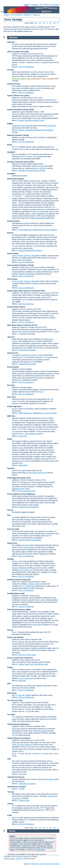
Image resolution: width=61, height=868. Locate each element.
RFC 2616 (22, 332)
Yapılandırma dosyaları (21, 126)
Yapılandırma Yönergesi (17, 787)
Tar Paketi (11, 715)
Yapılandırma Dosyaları (27, 350)
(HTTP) (34, 325)
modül (40, 168)
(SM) (23, 593)
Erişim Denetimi (14, 221)
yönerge (50, 126)
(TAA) (20, 700)
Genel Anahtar (13, 253)
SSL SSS (22, 655)
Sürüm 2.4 (36, 15)
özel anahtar (27, 586)
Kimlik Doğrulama (14, 406)
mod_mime (23, 436)
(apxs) (27, 96)
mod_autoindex (33, 79)
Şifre (9, 684)
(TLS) (41, 54)
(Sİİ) (29, 580)
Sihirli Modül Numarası (16, 610)
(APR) (32, 110)
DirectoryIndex (19, 79)
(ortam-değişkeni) (28, 494)
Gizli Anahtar (12, 279)
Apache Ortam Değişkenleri (29, 507)
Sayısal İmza (12, 543)
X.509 (9, 815)
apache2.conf (12, 353)
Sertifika (10, 559)
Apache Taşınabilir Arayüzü (18, 110)
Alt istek (10, 70)
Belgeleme (27, 15)
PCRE (34, 214)
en (40, 23)
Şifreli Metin (12, 693)
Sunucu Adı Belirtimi (15, 637)
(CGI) (29, 478)
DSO (54, 100)
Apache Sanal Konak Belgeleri (30, 540)
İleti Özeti (11, 385)
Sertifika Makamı (30, 547)
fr (47, 23)
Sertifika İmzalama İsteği (17, 580)
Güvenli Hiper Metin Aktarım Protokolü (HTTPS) (26, 291)
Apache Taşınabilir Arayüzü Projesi (31, 120)
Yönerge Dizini (24, 800)
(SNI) (40, 639)
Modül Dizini (23, 465)
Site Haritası (55, 4)
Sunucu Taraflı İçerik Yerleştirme (20, 658)
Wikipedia (39, 218)
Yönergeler (35, 4)
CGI (35, 246)
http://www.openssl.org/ (37, 473)
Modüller (27, 4)
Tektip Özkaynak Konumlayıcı (19, 738)
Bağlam (10, 124)
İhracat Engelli (13, 367)
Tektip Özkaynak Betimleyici (18, 724)
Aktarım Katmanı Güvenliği (18, 52)
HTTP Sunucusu (16, 15)
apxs (31, 107)
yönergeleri (50, 779)
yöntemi (30, 156)
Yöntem (10, 804)
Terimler (47, 4)
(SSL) (39, 309)
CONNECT (11, 152)
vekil (52, 399)
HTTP (17, 147)
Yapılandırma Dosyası (16, 777)
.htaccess (11, 337)
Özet (9, 515)
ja (51, 23)
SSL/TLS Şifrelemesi (26, 67)
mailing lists (40, 850)
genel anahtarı (24, 570)
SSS (41, 4)
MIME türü (11, 416)
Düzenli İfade (12, 179)
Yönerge (22, 789)
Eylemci (10, 233)
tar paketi (26, 461)
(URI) (43, 726)
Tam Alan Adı (12, 700)
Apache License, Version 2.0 (13, 859)
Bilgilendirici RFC (19, 489)
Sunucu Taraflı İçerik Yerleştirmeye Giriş (33, 664)
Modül (14, 100)
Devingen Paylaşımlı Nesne (18, 162)
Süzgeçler (22, 681)
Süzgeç (10, 667)
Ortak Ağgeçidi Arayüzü (17, 478)
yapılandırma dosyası (29, 355)
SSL (24, 300)
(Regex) (21, 179)
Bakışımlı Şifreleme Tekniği (18, 135)
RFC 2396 (42, 731)
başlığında (33, 434)
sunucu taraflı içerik (26, 678)
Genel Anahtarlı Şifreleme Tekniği (24, 256)
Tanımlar (13, 37)
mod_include (48, 79)
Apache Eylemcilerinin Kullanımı (30, 250)
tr (58, 23)
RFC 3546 (32, 655)
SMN (28, 610)
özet (42, 392)
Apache (6, 15)
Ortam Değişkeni (14, 494)
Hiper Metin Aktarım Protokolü (19, 325)
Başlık (10, 145)
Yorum (12, 831)
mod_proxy (23, 774)
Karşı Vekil (11, 397)
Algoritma (11, 42)
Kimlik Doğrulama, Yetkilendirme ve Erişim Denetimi (38, 230)
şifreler (38, 88)
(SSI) (38, 660)
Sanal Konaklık (13, 529)
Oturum (10, 510)
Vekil (9, 759)
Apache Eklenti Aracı (15, 96)
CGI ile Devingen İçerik (27, 491)
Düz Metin (11, 174)
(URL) (42, 740)
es (44, 23)
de (36, 23)
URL (14, 735)
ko (54, 23)
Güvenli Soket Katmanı (16, 307)
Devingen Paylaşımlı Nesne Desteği (32, 170)
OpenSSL (11, 468)
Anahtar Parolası (14, 84)
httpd (41, 166)
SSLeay (10, 630)
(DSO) (32, 162)
